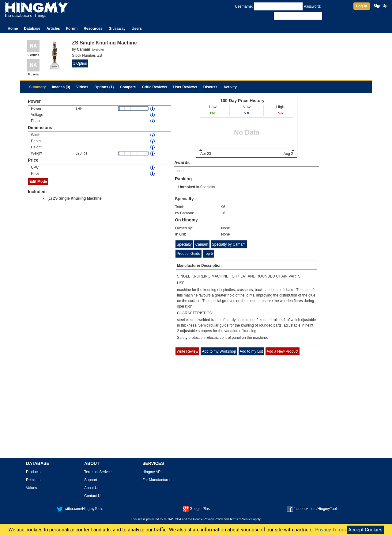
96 (223, 207)
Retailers (33, 480)
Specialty (207, 187)
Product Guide (188, 254)
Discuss (210, 87)
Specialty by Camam (229, 244)
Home (13, 29)
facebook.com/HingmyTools (313, 509)
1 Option (80, 63)
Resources (93, 29)
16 (223, 213)
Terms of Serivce (98, 472)
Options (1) (104, 87)
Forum (72, 29)
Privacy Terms (330, 530)
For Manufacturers (157, 480)
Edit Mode (38, 182)
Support (91, 480)
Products (33, 472)
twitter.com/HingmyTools (80, 509)
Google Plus (196, 509)
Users (137, 29)
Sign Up (381, 6)
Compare (128, 87)
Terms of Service (241, 519)
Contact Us (93, 496)
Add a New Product (283, 351)
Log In (362, 6)
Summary (38, 87)
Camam (202, 244)
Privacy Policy (213, 519)
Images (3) (61, 87)
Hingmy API (152, 472)
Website (98, 50)
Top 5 (208, 254)
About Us (92, 488)
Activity (230, 87)
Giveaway (117, 29)
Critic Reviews (155, 87)
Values (32, 488)
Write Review (187, 351)
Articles (53, 29)
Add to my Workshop (219, 351)
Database (32, 29)
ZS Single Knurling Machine (77, 198)
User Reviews (185, 87)
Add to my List (251, 351)
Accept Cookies (365, 530)
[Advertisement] (196, 411)
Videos (82, 87)
